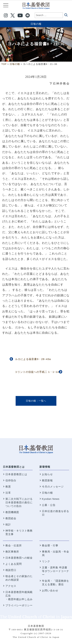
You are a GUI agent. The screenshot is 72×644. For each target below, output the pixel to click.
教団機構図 (12, 512)
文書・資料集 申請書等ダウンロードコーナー (56, 571)
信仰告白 (11, 480)
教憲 (8, 487)
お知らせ (47, 474)
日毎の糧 (36, 24)
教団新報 (47, 480)
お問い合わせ (50, 590)
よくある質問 (14, 564)
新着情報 (45, 467)
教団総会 (11, 518)
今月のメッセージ (53, 487)
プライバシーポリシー (19, 605)
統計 (8, 524)
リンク (46, 561)
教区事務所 (12, 552)
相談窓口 (11, 570)
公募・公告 (49, 505)
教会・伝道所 (14, 545)
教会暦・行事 (50, 545)
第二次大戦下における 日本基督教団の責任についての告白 (19, 502)
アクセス (11, 586)
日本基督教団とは (14, 467)
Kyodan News (51, 499)
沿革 (8, 493)
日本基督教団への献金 (19, 558)
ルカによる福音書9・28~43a (33, 359)
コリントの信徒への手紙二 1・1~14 (37, 372)
